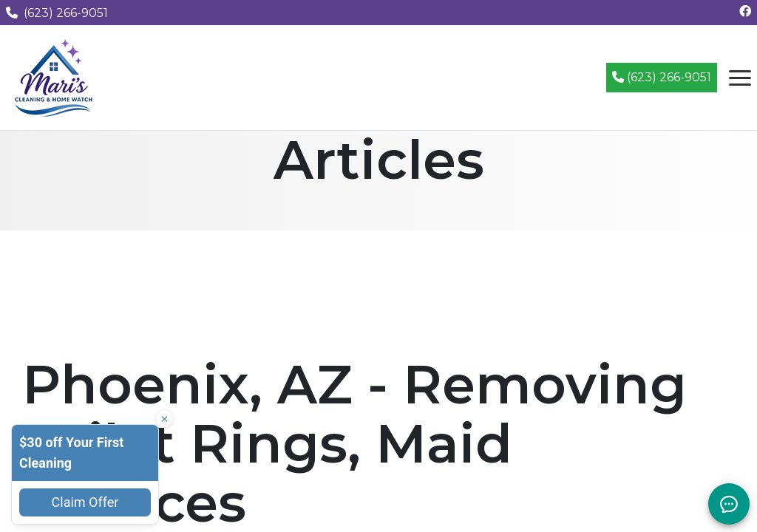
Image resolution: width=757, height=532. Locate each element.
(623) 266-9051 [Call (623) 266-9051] (662, 77)
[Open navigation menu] (740, 78)
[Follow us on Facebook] (745, 11)
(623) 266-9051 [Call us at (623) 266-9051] (57, 13)
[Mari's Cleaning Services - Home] (54, 76)
